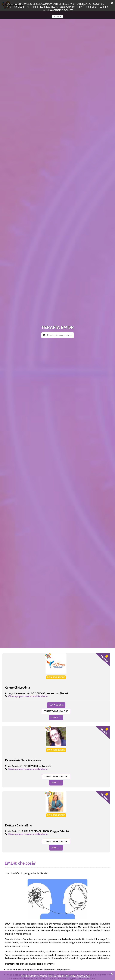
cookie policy (63, 10)
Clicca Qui (83, 976)
